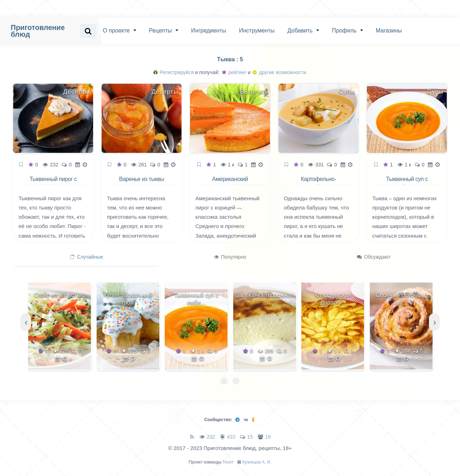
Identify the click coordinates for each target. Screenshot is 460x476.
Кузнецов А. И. (257, 462)
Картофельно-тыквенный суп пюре (318, 183)
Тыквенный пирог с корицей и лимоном (53, 183)
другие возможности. (280, 72)
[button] (224, 381)
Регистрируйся (173, 72)
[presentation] (26, 322)
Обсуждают (374, 257)
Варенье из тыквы (142, 179)
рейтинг (234, 72)
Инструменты (257, 30)
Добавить (300, 30)
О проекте (116, 30)
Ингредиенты (209, 30)
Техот (228, 462)
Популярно (230, 257)
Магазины (389, 30)
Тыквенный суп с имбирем (407, 183)
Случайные (87, 257)
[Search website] (88, 31)
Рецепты (160, 30)
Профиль (344, 30)
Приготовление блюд (38, 31)
